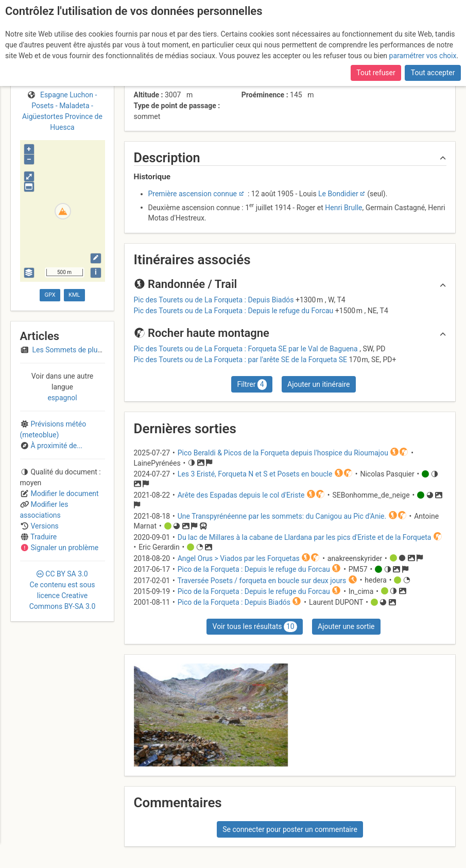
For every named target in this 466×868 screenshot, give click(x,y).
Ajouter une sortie (346, 626)
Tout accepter (433, 73)
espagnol (62, 398)
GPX (50, 295)
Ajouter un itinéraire (318, 384)
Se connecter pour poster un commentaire (290, 829)
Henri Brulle (343, 207)
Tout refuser (376, 73)
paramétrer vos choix (423, 56)
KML (74, 295)
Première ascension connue (193, 194)
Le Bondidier (338, 194)
